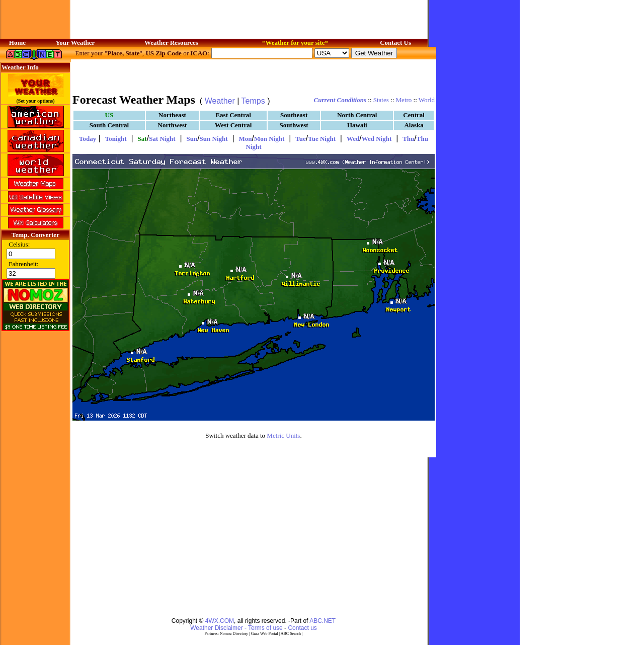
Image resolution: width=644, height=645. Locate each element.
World (427, 100)
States (381, 100)
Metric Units (283, 435)
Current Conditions (340, 100)
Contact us (302, 628)
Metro (404, 100)
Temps (253, 101)
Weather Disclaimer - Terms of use (236, 628)
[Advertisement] (254, 75)
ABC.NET (323, 621)
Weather (220, 101)
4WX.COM (220, 621)
